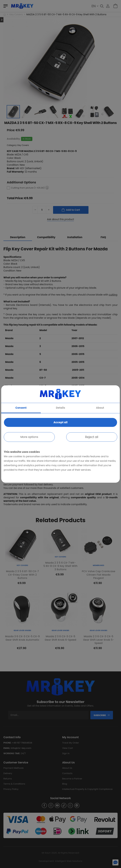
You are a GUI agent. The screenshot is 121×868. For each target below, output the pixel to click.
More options (29, 437)
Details (61, 408)
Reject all (92, 437)
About (100, 408)
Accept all (60, 422)
